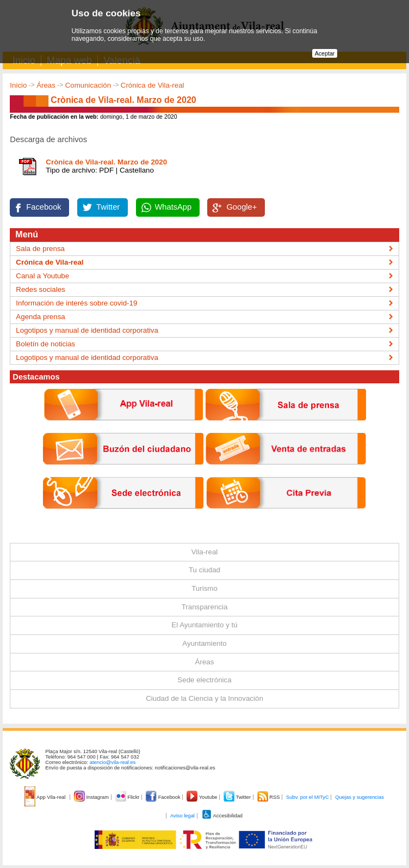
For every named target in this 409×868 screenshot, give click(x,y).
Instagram (92, 797)
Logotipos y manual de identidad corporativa (87, 330)
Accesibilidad (222, 816)
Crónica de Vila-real (153, 85)
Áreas (46, 85)
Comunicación (88, 85)
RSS (269, 797)
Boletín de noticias (45, 344)
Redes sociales (40, 289)
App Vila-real (46, 797)
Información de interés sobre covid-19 (76, 303)
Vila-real (205, 552)
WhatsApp (173, 207)
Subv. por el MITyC (308, 797)
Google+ (241, 207)
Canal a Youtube (42, 276)
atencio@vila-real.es (113, 762)
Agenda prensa (40, 317)
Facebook (44, 207)
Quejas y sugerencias (360, 797)
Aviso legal (182, 816)
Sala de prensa (40, 249)
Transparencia (205, 607)
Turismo (205, 588)
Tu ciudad (205, 570)
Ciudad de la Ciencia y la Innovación (205, 698)
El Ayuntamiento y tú (204, 625)
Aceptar (325, 53)
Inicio (18, 85)
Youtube (203, 797)
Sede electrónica (204, 680)
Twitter (108, 207)
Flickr (128, 797)
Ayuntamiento (204, 643)
